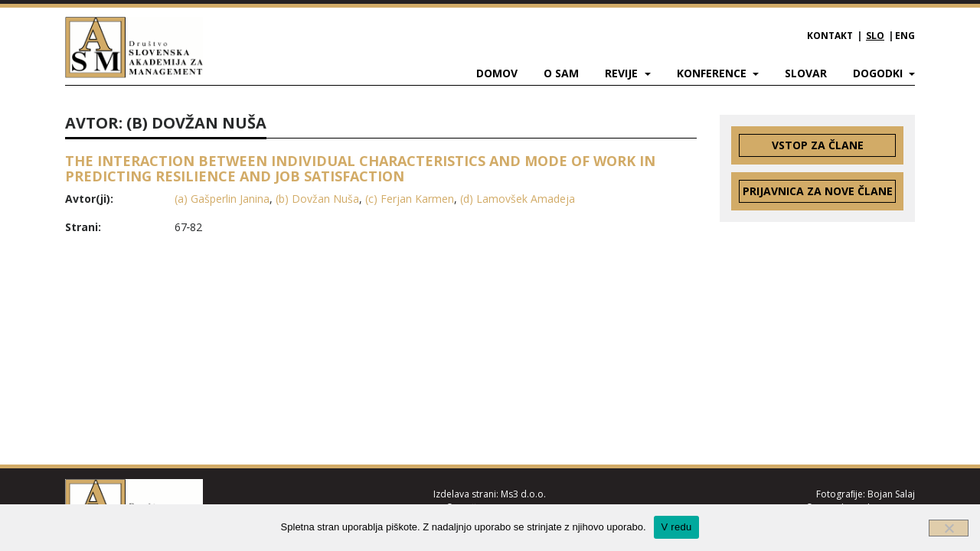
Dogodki (879, 73)
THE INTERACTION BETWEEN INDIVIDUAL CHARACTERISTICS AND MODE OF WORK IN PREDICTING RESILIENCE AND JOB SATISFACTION (360, 168)
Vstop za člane (818, 145)
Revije (623, 73)
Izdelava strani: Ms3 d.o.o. (490, 494)
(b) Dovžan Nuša (317, 199)
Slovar (806, 73)
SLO (875, 36)
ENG (905, 36)
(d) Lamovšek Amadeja (518, 199)
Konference (713, 73)
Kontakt (830, 36)
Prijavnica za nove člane (818, 191)
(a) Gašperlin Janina (222, 199)
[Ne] (949, 528)
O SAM (561, 73)
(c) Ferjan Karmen (410, 199)
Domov (497, 73)
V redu (677, 527)
